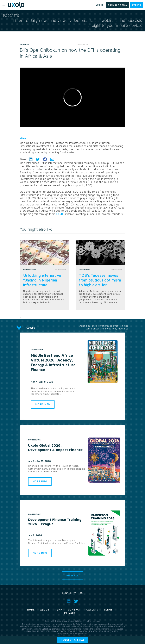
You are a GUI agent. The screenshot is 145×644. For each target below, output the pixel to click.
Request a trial (73, 640)
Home (31, 610)
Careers (92, 610)
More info (43, 404)
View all (72, 575)
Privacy (70, 613)
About (45, 610)
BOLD (59, 214)
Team (59, 610)
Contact (74, 610)
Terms (108, 610)
